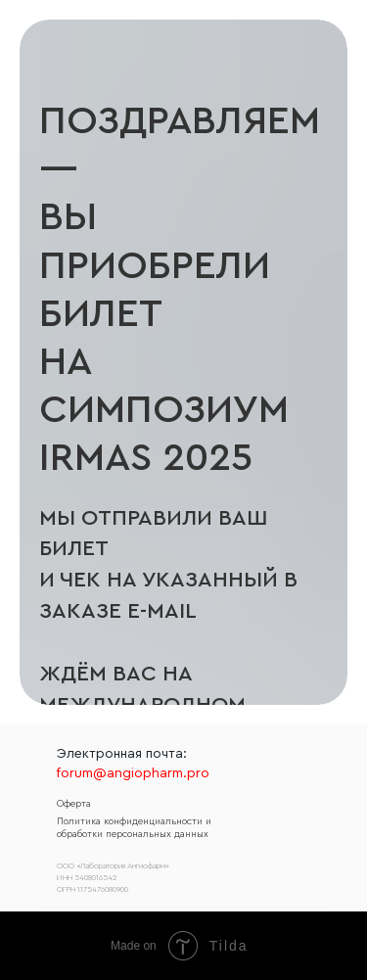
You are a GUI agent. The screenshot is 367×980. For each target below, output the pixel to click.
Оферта (74, 804)
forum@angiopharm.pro (133, 773)
